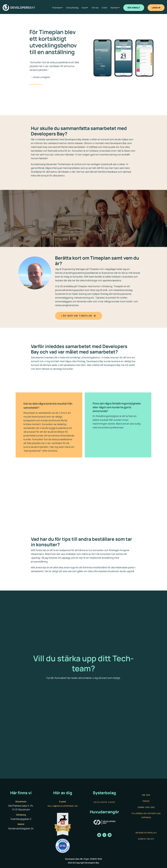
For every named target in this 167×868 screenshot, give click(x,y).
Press (146, 801)
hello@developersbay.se (63, 806)
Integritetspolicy (146, 833)
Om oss (146, 795)
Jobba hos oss (146, 807)
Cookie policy (146, 839)
